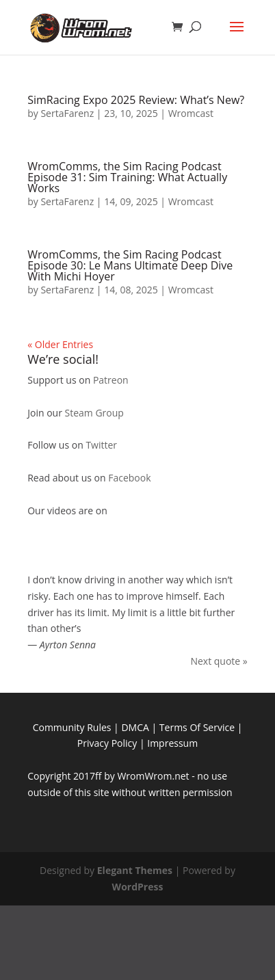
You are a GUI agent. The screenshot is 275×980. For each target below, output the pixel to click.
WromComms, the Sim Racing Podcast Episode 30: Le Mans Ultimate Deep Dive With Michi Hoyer (130, 265)
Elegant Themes (135, 870)
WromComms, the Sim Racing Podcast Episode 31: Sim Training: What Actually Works (127, 177)
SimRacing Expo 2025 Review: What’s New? (136, 100)
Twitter (101, 445)
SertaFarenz (67, 113)
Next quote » (219, 661)
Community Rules (72, 727)
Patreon (111, 380)
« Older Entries (60, 344)
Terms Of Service (197, 727)
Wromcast (191, 113)
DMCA (135, 727)
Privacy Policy (107, 743)
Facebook (129, 478)
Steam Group (94, 413)
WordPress (138, 887)
